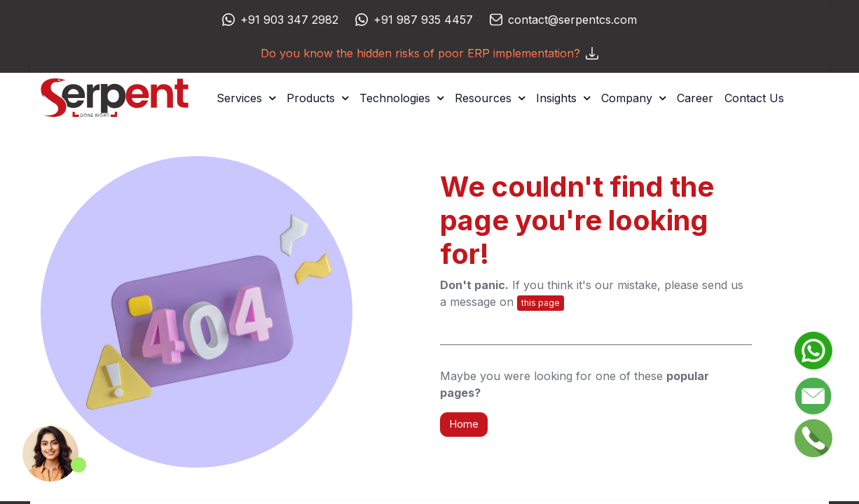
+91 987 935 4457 (423, 20)
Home (464, 424)
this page (541, 303)
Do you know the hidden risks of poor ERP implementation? (429, 53)
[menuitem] (695, 98)
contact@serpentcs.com (572, 20)
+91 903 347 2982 (289, 20)
